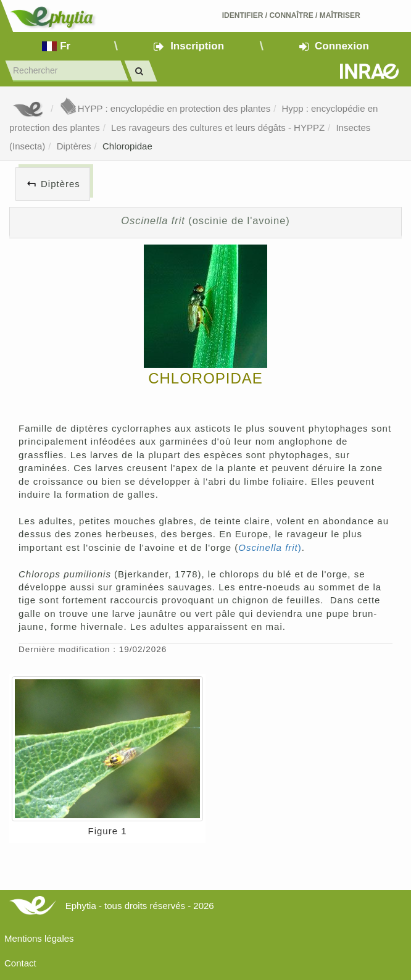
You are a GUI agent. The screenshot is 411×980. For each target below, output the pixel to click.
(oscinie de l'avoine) (205, 220)
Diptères (74, 146)
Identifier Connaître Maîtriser (291, 15)
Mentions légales (39, 938)
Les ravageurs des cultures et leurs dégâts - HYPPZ (218, 128)
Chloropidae (127, 146)
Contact (20, 963)
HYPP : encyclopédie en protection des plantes (165, 108)
